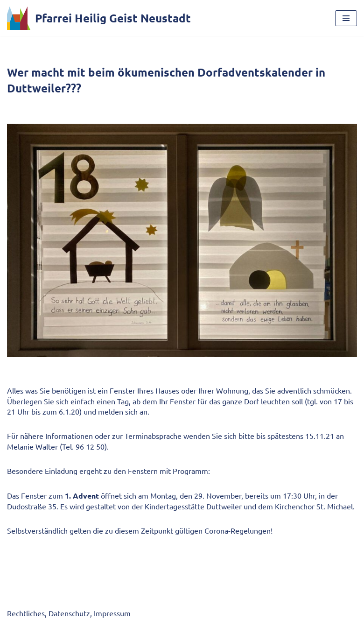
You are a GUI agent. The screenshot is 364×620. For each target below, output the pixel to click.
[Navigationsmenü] (346, 18)
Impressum (112, 613)
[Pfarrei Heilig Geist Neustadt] (99, 18)
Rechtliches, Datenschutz (49, 613)
